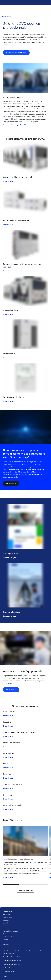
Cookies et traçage (9, 971)
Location (6, 920)
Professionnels (6, 16)
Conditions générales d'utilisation (14, 957)
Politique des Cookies (10, 968)
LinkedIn (6, 923)
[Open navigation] (47, 9)
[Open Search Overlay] (42, 9)
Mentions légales (8, 953)
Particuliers (7, 914)
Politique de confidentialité (11, 964)
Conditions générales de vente (13, 960)
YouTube (6, 926)
